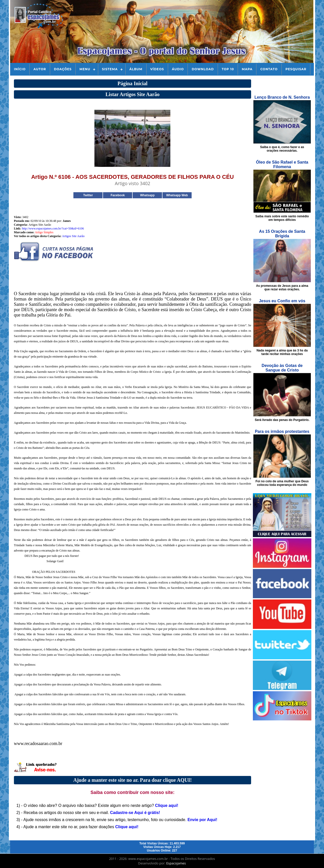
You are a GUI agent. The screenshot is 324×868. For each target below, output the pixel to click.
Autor (40, 69)
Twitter (88, 195)
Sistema (110, 69)
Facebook (118, 195)
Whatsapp (147, 195)
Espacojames (176, 863)
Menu (85, 69)
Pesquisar (296, 69)
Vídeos (157, 69)
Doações (63, 69)
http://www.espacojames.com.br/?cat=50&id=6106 (53, 228)
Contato (269, 69)
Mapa (247, 69)
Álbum (136, 69)
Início (20, 69)
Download (203, 69)
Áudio (178, 69)
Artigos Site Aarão (73, 236)
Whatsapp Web (177, 195)
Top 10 (228, 69)
